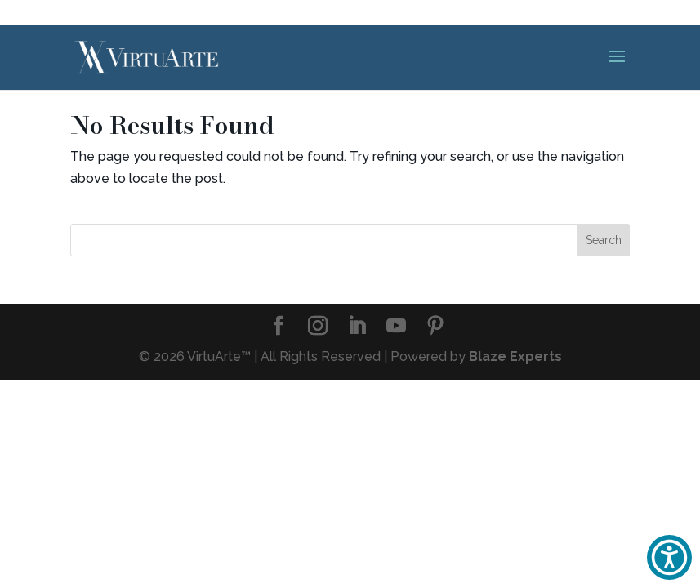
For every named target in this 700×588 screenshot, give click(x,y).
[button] (669, 557)
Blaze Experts (515, 356)
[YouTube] (396, 327)
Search (604, 240)
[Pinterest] (435, 327)
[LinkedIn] (357, 327)
